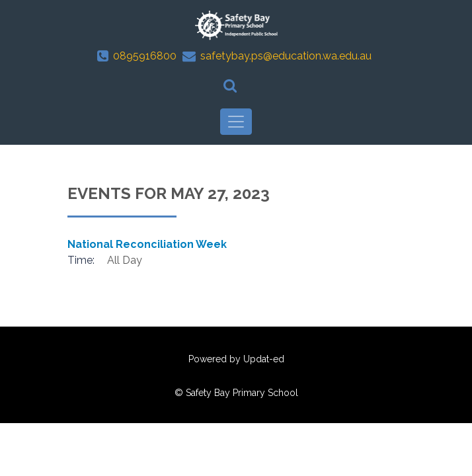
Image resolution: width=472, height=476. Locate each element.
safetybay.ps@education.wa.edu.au (286, 56)
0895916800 (145, 56)
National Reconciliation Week (147, 244)
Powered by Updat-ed (236, 359)
